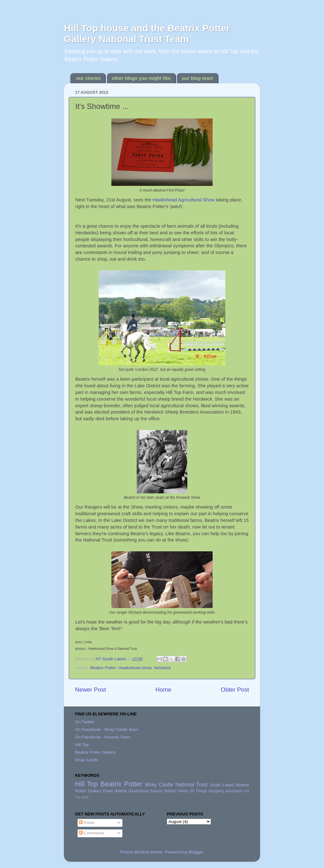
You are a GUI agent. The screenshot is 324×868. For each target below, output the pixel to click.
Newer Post (90, 690)
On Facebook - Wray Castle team (107, 729)
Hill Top (82, 745)
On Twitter (85, 722)
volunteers (234, 791)
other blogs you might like (141, 78)
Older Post (235, 690)
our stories (89, 78)
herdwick (162, 668)
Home (163, 690)
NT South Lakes (111, 659)
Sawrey (156, 791)
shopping (216, 791)
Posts (87, 823)
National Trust (191, 784)
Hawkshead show (135, 668)
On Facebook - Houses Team (103, 737)
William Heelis (176, 791)
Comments (92, 833)
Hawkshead (138, 791)
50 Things (198, 791)
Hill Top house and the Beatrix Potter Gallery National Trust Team (147, 33)
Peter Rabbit (115, 791)
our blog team (197, 78)
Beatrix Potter (103, 668)
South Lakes (222, 785)
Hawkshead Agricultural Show (184, 200)
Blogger (196, 852)
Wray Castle (87, 760)
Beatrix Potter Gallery (95, 752)
